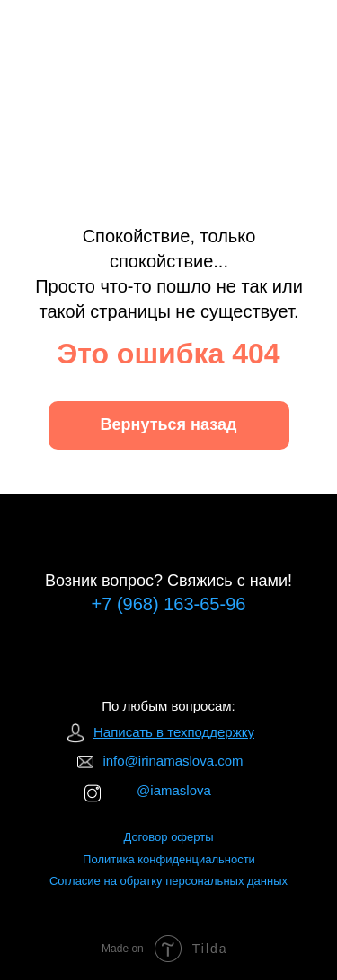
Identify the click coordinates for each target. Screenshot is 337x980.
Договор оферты (168, 837)
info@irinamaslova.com (173, 761)
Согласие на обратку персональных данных (168, 881)
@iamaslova (174, 790)
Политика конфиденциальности (169, 859)
